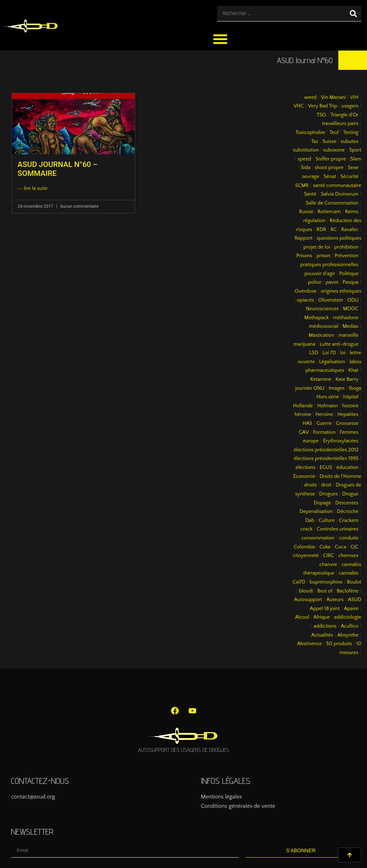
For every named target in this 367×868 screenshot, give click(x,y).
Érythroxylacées (341, 441)
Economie (304, 476)
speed (304, 159)
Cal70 (299, 582)
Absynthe (348, 635)
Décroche (348, 512)
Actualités (322, 635)
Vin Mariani (333, 97)
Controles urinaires (338, 529)
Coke (325, 547)
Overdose (306, 291)
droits (310, 485)
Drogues (329, 494)
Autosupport (308, 600)
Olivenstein (331, 300)
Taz (315, 142)
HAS (307, 423)
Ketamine (321, 379)
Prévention (347, 256)
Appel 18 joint (325, 609)
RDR (321, 230)
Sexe (353, 168)
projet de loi (317, 247)
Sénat (330, 177)
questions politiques (339, 238)
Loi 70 (329, 353)
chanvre (328, 565)
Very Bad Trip (322, 106)
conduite (349, 538)
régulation (314, 221)
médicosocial (324, 326)
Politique (349, 274)
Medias (351, 326)
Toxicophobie (310, 133)
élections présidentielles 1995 (326, 459)
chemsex (348, 556)
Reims (352, 212)
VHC (299, 106)
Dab (310, 521)
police (315, 282)
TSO (321, 115)
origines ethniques (341, 291)
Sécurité (349, 177)
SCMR (302, 186)
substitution (306, 150)
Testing (351, 133)
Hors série (328, 397)
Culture (327, 521)
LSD (314, 353)
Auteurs (335, 600)
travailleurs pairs (340, 124)
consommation (318, 538)
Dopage (322, 503)
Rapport (304, 238)
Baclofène (347, 591)
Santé (310, 194)
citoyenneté (306, 556)
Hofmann (328, 406)
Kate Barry (347, 379)
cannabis (349, 573)
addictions (325, 626)
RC (334, 230)
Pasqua (351, 282)
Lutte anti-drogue (339, 344)
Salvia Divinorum (340, 194)
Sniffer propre (331, 159)
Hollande (303, 406)
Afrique (322, 617)
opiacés (305, 300)
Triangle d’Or (344, 115)
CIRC (328, 556)
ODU (353, 300)
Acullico (350, 626)
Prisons (304, 256)
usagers (350, 106)
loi (343, 353)
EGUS (326, 467)
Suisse (330, 142)
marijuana (304, 344)
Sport (355, 150)
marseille (348, 335)
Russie (306, 212)
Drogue (350, 494)
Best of (325, 591)
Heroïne (324, 414)
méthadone (346, 318)
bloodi (306, 591)
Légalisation (332, 362)
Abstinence (309, 644)
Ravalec (350, 230)
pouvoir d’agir (320, 274)
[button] (220, 39)
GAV (304, 432)
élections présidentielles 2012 (326, 450)
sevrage (311, 177)
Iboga (355, 388)
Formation (324, 432)
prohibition (346, 247)
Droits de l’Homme (340, 476)
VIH (354, 97)
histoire (350, 406)
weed (310, 97)
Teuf (334, 133)
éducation (348, 467)
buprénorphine (326, 582)
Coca (340, 547)
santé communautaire (337, 186)
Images (337, 388)
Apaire (351, 609)
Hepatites (348, 414)
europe (311, 441)
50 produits (339, 644)
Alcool (302, 617)
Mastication (321, 335)
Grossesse (347, 423)
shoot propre (329, 168)
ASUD (355, 600)
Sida (306, 168)
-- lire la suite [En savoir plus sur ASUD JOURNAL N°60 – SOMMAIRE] (33, 188)
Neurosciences (322, 309)
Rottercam (329, 212)
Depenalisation (316, 512)
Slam (356, 159)
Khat (353, 370)
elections (305, 467)
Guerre (324, 423)
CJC (354, 547)
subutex (350, 142)
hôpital (351, 397)
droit (326, 485)
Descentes (347, 503)
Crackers (349, 521)
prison (323, 256)
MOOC (351, 309)
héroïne (303, 414)
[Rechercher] (353, 13)
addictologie (348, 617)
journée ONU (310, 388)
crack (306, 529)
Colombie (305, 547)
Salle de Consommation (332, 203)
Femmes (349, 432)
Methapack (316, 318)
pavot (332, 282)
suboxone (334, 150)
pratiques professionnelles (329, 265)
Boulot (354, 582)
